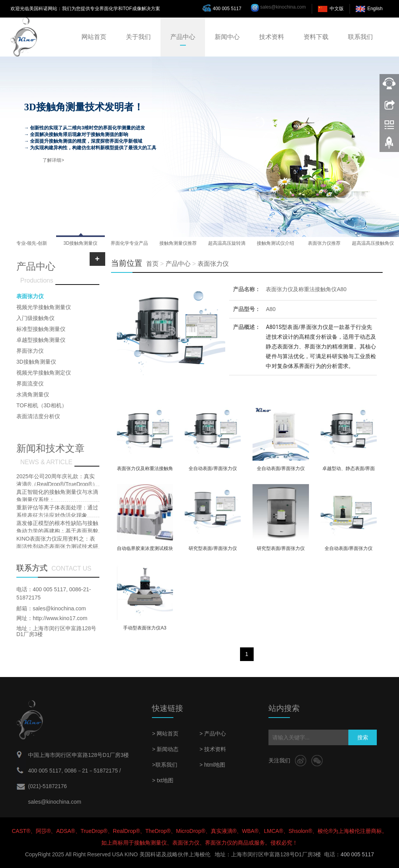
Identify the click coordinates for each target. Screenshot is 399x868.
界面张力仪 (30, 351)
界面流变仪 (30, 384)
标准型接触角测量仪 (41, 329)
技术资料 (272, 37)
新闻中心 (227, 37)
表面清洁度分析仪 (38, 416)
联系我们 (360, 37)
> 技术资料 (213, 749)
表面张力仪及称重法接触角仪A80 (306, 289)
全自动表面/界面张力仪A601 (213, 471)
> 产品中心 (213, 734)
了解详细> (53, 160)
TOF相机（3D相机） (42, 405)
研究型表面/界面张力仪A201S (213, 551)
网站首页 (94, 37)
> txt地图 (163, 780)
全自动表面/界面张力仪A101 (349, 551)
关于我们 (138, 37)
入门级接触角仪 (35, 318)
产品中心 (183, 37)
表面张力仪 (213, 264)
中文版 (337, 9)
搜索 (363, 737)
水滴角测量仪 (33, 394)
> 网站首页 (165, 734)
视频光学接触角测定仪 (44, 373)
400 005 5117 (224, 8)
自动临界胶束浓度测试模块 (145, 548)
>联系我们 (164, 765)
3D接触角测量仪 (36, 362)
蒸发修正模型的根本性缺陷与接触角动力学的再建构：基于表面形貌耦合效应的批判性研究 (57, 531)
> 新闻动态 (165, 749)
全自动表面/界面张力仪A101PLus (281, 471)
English (375, 9)
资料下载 (316, 37)
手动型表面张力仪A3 (145, 628)
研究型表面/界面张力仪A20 (281, 551)
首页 (152, 264)
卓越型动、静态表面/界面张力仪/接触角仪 (349, 471)
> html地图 (213, 765)
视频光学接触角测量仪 (44, 307)
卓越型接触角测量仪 (41, 340)
